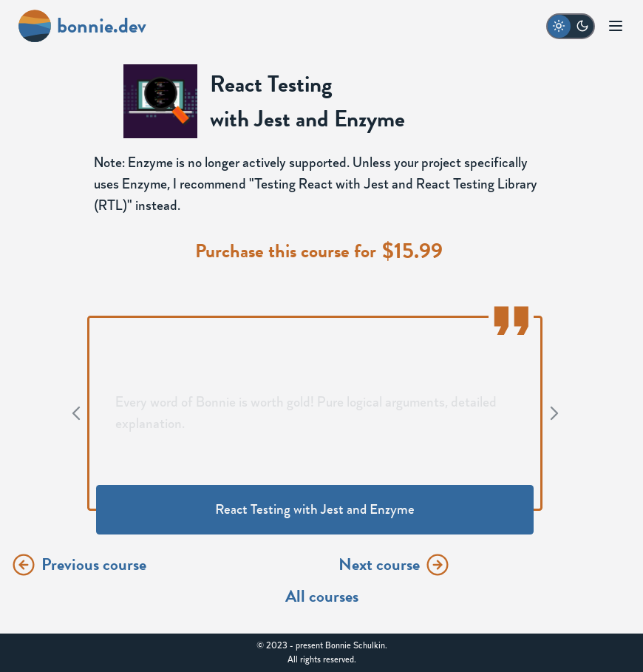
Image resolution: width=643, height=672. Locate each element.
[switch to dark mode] (571, 26)
